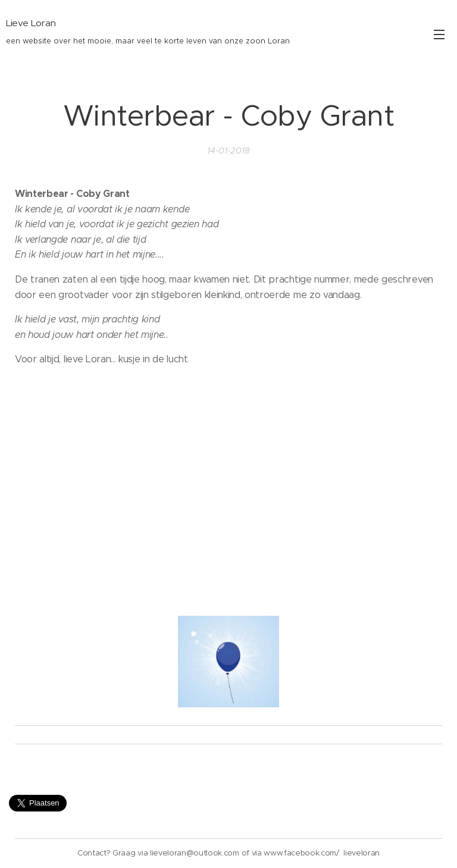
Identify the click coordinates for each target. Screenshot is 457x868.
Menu (439, 35)
